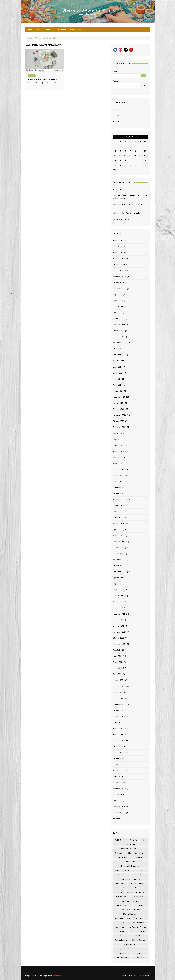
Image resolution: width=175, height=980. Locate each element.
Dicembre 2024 (119, 337)
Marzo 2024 (118, 391)
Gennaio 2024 (119, 403)
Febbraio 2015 (119, 807)
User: (115, 71)
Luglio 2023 (118, 439)
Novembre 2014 (120, 819)
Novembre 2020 (120, 632)
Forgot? (144, 85)
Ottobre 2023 (119, 421)
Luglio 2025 (118, 294)
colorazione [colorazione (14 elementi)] (122, 857)
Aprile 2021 (118, 602)
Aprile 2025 (118, 313)
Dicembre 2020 (119, 626)
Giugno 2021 (118, 590)
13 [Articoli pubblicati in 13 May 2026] (125, 156)
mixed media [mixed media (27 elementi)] (138, 923)
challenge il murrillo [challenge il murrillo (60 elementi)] (137, 853)
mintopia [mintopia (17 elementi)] (121, 923)
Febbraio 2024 (119, 397)
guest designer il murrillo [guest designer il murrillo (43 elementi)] (130, 888)
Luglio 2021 (118, 584)
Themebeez (58, 976)
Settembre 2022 (120, 499)
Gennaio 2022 (119, 547)
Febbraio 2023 (119, 469)
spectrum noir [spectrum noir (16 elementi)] (130, 944)
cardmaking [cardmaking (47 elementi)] (130, 844)
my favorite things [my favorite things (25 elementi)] (137, 927)
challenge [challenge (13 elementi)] (119, 853)
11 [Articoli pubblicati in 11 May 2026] (115, 156)
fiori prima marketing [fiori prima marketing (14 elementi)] (130, 879)
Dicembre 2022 (119, 481)
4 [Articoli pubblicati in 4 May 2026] (115, 151)
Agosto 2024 (118, 361)
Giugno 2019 (118, 722)
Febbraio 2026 (119, 258)
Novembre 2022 (120, 487)
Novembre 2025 (120, 276)
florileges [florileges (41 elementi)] (120, 884)
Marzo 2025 (118, 319)
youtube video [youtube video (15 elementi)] (122, 957)
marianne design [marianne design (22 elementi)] (123, 918)
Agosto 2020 (118, 650)
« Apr (115, 170)
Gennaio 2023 (119, 475)
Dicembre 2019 (119, 698)
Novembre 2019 (120, 704)
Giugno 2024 (118, 373)
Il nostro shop (76, 30)
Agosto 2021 (118, 578)
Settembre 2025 (120, 289)
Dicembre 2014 (119, 813)
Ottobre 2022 (119, 493)
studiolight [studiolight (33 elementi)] (122, 953)
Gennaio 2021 (119, 620)
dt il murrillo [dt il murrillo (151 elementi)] (140, 870)
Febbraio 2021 (119, 614)
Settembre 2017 (120, 770)
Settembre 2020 (120, 644)
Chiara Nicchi (35, 83)
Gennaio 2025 (119, 331)
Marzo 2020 (118, 680)
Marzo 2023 (118, 463)
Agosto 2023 (118, 433)
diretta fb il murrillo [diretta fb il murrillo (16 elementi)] (130, 866)
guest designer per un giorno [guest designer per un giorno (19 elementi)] (130, 892)
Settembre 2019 (120, 716)
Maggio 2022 (118, 523)
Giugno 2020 (118, 662)
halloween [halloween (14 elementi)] (121, 897)
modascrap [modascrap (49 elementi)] (120, 927)
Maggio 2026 (118, 240)
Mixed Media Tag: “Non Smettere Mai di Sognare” (129, 206)
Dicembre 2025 (119, 270)
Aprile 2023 (118, 457)
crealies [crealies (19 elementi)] (140, 857)
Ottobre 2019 (119, 710)
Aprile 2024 (118, 385)
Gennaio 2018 (119, 764)
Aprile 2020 (118, 674)
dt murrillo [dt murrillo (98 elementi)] (122, 875)
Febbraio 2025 (119, 325)
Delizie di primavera (121, 219)
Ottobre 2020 (119, 638)
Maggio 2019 (118, 728)
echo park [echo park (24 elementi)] (139, 875)
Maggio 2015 (118, 795)
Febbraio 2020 (119, 686)
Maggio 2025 (118, 307)
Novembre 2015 (120, 788)
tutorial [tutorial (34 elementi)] (140, 953)
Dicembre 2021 (119, 554)
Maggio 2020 (118, 668)
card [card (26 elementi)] (144, 840)
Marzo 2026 (118, 252)
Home (29, 30)
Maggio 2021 (118, 596)
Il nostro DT (50, 30)
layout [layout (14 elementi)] (140, 905)
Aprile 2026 (118, 246)
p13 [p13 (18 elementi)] (133, 931)
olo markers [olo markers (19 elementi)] (121, 931)
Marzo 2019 (118, 734)
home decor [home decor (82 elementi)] (139, 897)
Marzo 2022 (118, 535)
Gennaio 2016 (119, 782)
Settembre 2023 (120, 427)
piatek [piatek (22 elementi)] (142, 931)
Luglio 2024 (118, 367)
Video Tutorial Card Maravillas (42, 80)
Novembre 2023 (120, 415)
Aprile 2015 (118, 801)
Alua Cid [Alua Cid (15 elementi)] (134, 840)
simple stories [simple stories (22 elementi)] (139, 940)
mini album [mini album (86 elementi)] (140, 918)
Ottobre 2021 (119, 566)
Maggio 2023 (118, 451)
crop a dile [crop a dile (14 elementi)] (130, 862)
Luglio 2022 (118, 511)
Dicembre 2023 (119, 409)
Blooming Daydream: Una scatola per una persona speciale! (130, 197)
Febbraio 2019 (119, 740)
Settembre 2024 (120, 355)
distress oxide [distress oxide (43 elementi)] (122, 870)
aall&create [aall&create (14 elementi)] (120, 840)
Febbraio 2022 (119, 542)
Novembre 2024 (120, 343)
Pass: (115, 81)
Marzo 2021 (118, 608)
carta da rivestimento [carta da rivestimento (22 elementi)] (130, 849)
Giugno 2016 (118, 776)
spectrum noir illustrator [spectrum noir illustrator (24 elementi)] (130, 949)
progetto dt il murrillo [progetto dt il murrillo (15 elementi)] (130, 936)
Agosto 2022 (118, 505)
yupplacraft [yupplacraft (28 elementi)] (140, 957)
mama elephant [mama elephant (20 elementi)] (130, 914)
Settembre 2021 (120, 572)
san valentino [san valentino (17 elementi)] (121, 940)
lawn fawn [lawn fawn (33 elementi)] (122, 905)
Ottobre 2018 (119, 758)
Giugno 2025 (118, 301)
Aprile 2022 (118, 530)
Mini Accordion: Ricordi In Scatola (126, 213)
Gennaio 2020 (119, 692)
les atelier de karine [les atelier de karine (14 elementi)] (130, 910)
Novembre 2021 (120, 560)
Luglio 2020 (118, 656)
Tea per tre (117, 189)
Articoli (38, 30)
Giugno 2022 (118, 517)
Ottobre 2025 (119, 282)
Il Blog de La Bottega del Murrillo (87, 10)
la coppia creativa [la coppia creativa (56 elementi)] (130, 901)
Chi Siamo (62, 30)
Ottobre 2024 (119, 349)
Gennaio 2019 (119, 746)
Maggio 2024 (118, 379)
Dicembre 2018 (119, 752)
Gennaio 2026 (119, 264)
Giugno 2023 (118, 445)
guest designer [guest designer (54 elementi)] (138, 884)
